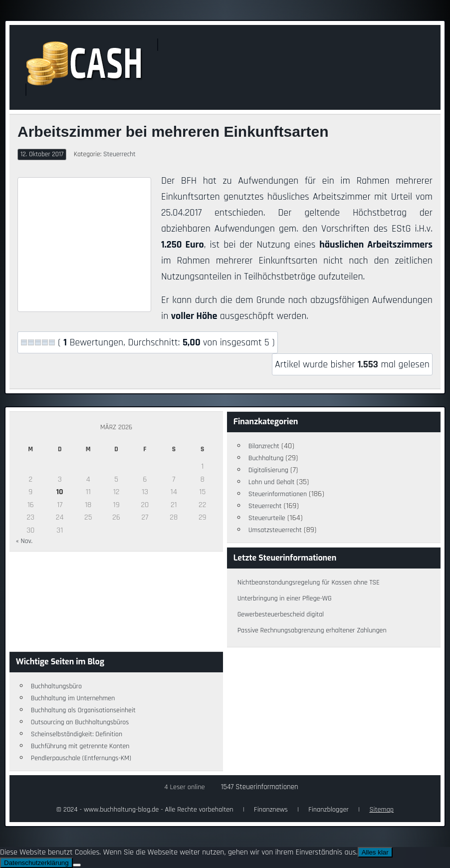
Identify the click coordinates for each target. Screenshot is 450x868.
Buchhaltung (266, 458)
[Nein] (77, 865)
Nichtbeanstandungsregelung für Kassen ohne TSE (309, 582)
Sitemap (381, 810)
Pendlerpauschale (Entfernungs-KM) (81, 758)
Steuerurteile (267, 518)
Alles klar (375, 852)
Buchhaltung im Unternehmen (73, 698)
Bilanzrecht (264, 446)
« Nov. (24, 541)
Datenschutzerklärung (36, 863)
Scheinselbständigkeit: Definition (77, 734)
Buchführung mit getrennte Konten (80, 746)
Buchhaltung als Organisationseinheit (83, 710)
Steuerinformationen (278, 494)
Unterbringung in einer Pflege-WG (285, 598)
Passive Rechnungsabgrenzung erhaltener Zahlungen (312, 630)
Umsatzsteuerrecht (275, 530)
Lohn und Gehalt (272, 482)
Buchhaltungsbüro (56, 686)
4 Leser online (184, 787)
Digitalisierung (268, 470)
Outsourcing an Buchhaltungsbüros (80, 722)
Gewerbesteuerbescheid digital (281, 614)
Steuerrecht (119, 154)
